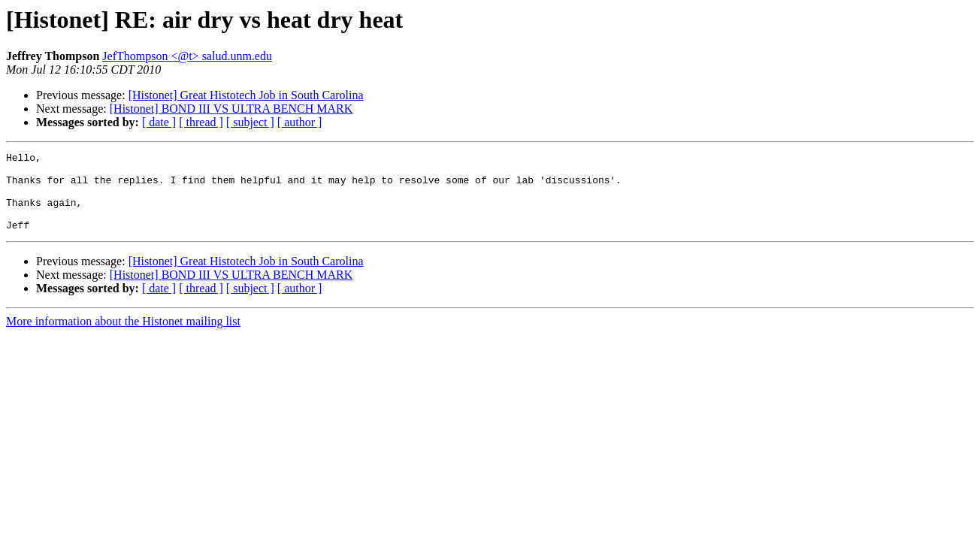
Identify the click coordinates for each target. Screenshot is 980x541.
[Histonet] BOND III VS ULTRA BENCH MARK (231, 109)
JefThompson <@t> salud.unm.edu (187, 56)
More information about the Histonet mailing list (123, 337)
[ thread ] (201, 122)
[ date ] (159, 122)
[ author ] (300, 122)
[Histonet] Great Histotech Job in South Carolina (246, 95)
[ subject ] (250, 122)
